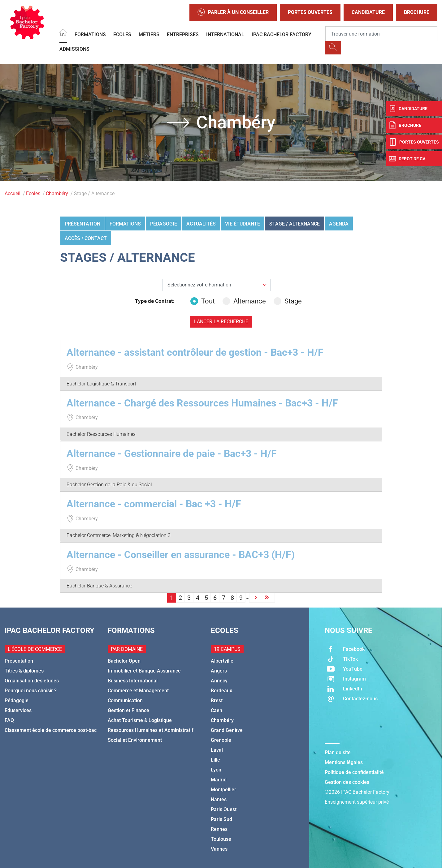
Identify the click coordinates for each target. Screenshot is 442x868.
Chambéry (57, 193)
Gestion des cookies (347, 782)
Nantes (219, 799)
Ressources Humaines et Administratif (151, 730)
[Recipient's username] (381, 34)
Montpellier (223, 790)
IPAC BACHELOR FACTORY (282, 34)
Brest (217, 700)
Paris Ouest (224, 809)
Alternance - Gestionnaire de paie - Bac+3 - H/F (172, 453)
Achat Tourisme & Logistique (140, 720)
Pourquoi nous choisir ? (31, 691)
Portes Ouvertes (310, 12)
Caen (217, 710)
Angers (219, 671)
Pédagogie (164, 224)
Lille (215, 760)
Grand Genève (227, 730)
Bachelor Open (124, 661)
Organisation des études (32, 681)
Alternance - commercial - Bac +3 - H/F (154, 504)
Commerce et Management (138, 691)
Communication (125, 700)
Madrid (219, 780)
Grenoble (221, 740)
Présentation (82, 224)
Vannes (219, 849)
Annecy (219, 681)
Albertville (222, 661)
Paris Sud (221, 819)
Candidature (368, 12)
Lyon (216, 770)
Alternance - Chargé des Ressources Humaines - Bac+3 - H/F (202, 403)
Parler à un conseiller (233, 13)
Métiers (149, 34)
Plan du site (338, 752)
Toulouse (221, 839)
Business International (133, 681)
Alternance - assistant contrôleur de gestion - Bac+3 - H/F (195, 352)
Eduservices (18, 710)
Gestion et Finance (128, 710)
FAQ (9, 720)
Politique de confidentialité (354, 772)
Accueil (13, 193)
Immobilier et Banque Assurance (144, 671)
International (225, 34)
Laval (217, 750)
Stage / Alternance (295, 224)
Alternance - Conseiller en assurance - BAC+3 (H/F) (181, 555)
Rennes (219, 829)
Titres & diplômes (24, 671)
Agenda (339, 224)
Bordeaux (221, 691)
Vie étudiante (243, 224)
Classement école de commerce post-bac (51, 730)
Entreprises (183, 34)
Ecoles (122, 34)
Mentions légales (344, 762)
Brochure (417, 12)
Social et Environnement (135, 740)
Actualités (201, 224)
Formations (90, 34)
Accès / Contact (86, 238)
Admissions (74, 49)
